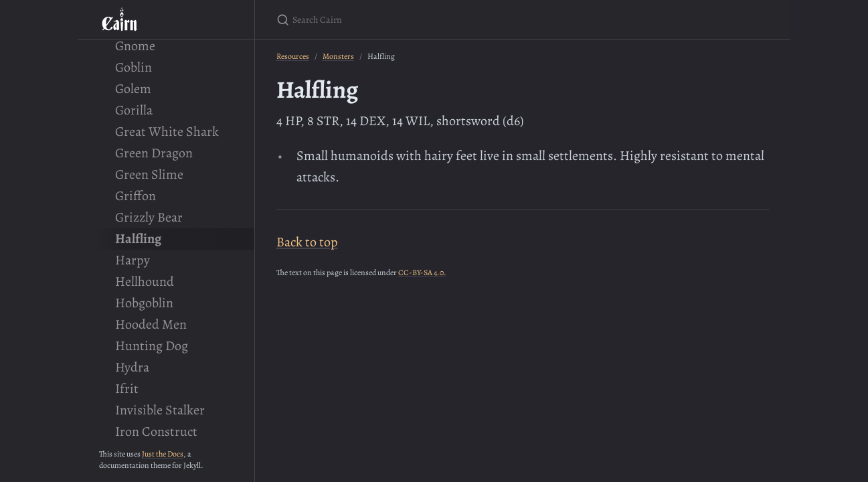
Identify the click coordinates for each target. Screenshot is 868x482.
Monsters (338, 56)
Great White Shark (167, 132)
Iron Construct (156, 431)
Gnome (135, 46)
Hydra (132, 367)
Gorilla (134, 110)
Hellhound (145, 282)
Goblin (134, 67)
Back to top (307, 242)
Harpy (133, 260)
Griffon (136, 196)
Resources (293, 56)
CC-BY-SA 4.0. (422, 272)
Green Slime (149, 174)
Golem (133, 89)
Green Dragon (154, 153)
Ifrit (127, 389)
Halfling (138, 239)
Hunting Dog (152, 346)
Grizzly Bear (149, 217)
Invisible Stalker (160, 410)
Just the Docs (163, 454)
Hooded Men (151, 324)
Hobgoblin (144, 303)
